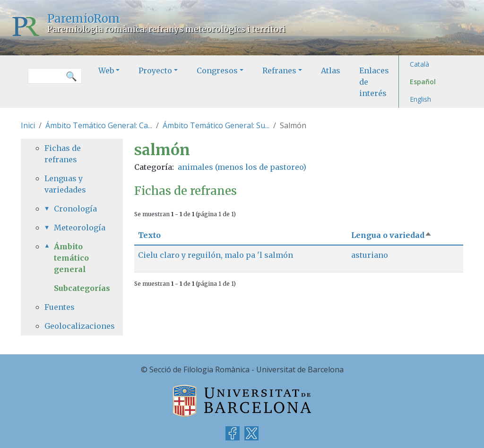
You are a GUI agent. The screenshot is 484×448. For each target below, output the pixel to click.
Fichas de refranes (63, 154)
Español (423, 82)
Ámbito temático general (71, 258)
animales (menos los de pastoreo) (242, 167)
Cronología (75, 209)
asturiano (370, 255)
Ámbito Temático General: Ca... (99, 125)
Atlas (331, 70)
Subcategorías (82, 288)
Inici (28, 125)
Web (106, 70)
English (420, 99)
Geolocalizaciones (72, 326)
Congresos (217, 70)
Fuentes (60, 307)
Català (419, 64)
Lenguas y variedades (65, 184)
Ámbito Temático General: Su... (216, 125)
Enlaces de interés (374, 82)
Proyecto (155, 70)
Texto (149, 235)
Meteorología (77, 228)
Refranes (279, 70)
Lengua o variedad (392, 235)
